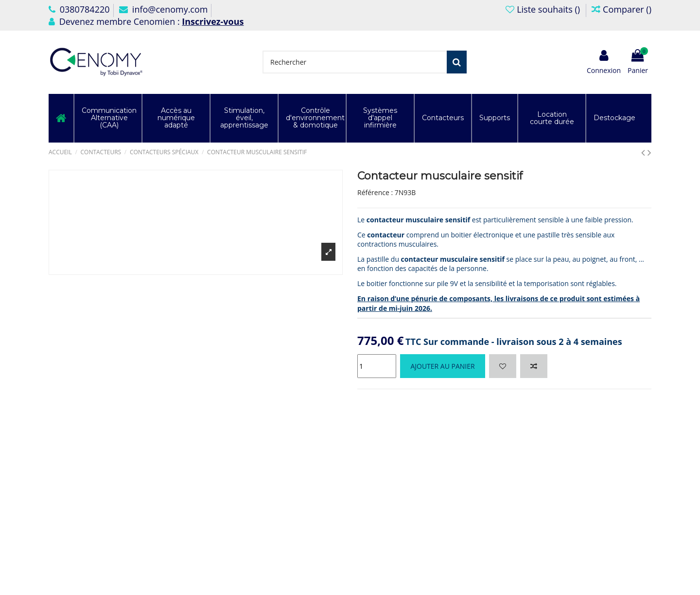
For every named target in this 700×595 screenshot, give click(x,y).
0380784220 (79, 9)
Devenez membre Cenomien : (146, 21)
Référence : (375, 192)
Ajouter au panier (442, 366)
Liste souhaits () (544, 9)
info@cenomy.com (163, 9)
